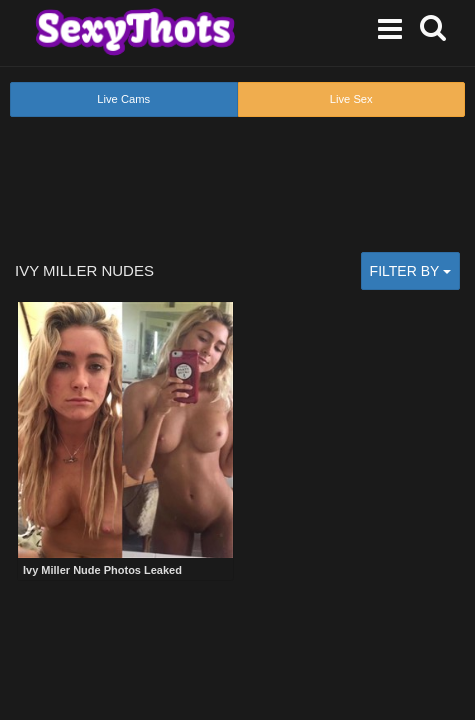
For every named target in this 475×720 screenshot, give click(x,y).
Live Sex (351, 99)
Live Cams (123, 99)
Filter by (410, 271)
